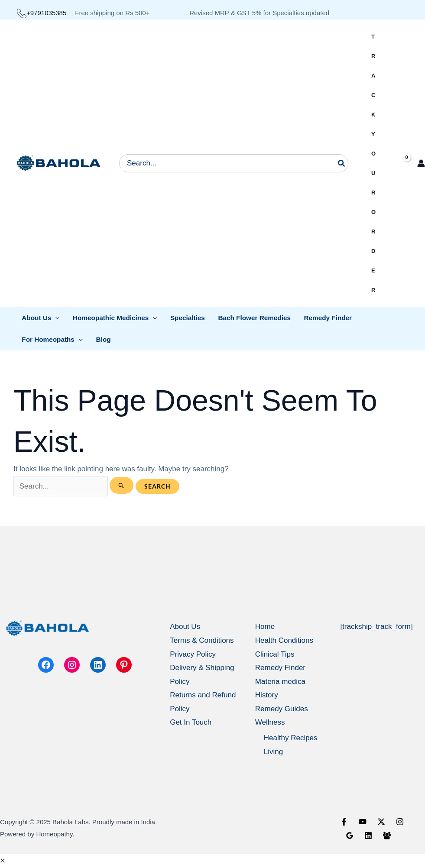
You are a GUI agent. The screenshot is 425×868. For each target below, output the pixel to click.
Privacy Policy (193, 654)
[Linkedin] (368, 836)
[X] (381, 822)
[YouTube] (363, 822)
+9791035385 (42, 13)
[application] (55, 318)
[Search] (342, 163)
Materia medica (280, 682)
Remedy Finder (280, 668)
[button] (3, 861)
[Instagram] (400, 822)
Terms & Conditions (202, 640)
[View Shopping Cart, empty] (399, 164)
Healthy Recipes (291, 738)
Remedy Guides (282, 709)
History (267, 695)
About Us (185, 627)
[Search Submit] (122, 485)
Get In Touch (191, 722)
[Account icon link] (421, 163)
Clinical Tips (275, 654)
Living (273, 752)
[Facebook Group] (387, 836)
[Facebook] (344, 822)
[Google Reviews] (350, 836)
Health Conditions (284, 640)
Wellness (270, 722)
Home (265, 627)
